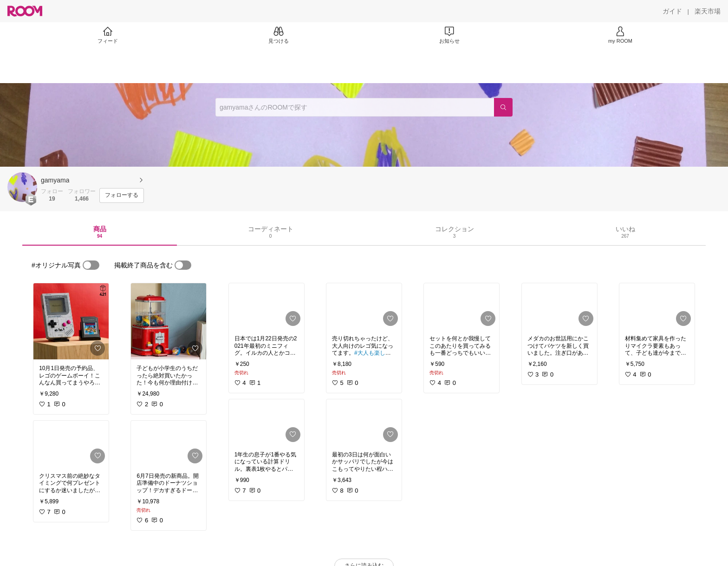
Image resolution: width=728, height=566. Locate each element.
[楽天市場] (708, 11)
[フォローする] (122, 195)
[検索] (503, 107)
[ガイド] (672, 11)
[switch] (91, 265)
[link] (71, 321)
